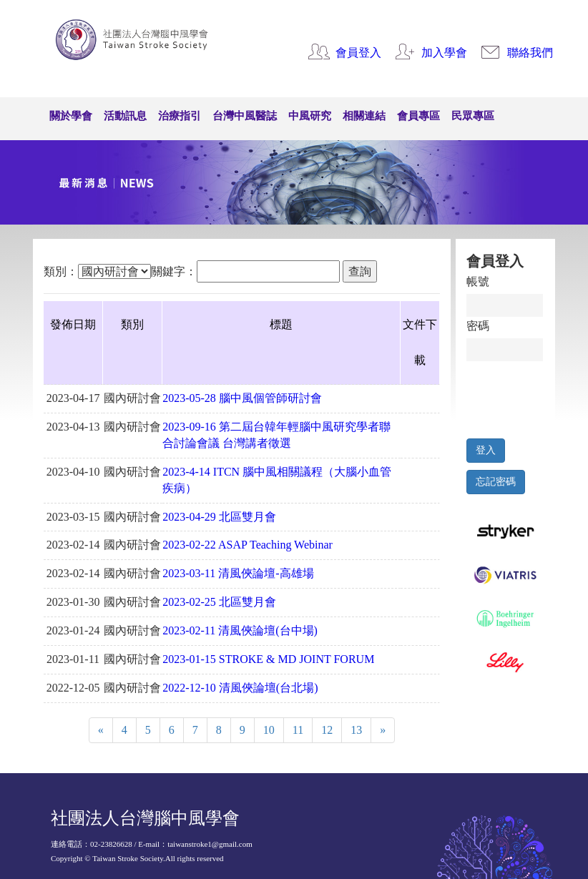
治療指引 (180, 116)
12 (327, 730)
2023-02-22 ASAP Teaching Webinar (248, 545)
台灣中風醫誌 (245, 116)
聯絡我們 (530, 53)
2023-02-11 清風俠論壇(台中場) (240, 630)
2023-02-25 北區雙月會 (219, 602)
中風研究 (310, 116)
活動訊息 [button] (125, 116)
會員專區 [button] (418, 116)
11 (298, 730)
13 (356, 730)
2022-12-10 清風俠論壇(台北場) (240, 688)
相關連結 (364, 116)
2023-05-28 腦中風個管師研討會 (242, 398)
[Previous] (101, 731)
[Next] (383, 731)
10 (269, 730)
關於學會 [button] (71, 116)
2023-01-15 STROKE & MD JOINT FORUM (268, 659)
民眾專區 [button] (473, 116)
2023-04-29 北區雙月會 (219, 517)
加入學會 (444, 53)
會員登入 (358, 53)
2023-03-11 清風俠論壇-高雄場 (238, 573)
